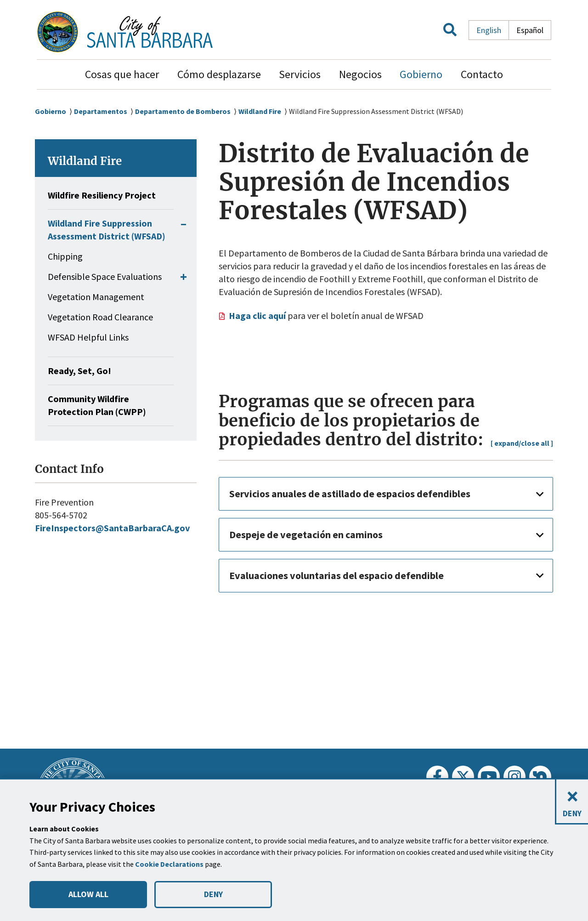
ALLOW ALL (88, 894)
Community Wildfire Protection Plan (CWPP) (100, 418)
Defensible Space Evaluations (105, 289)
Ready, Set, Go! (81, 384)
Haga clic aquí (261, 316)
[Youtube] (489, 777)
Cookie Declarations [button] (170, 864)
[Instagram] (514, 777)
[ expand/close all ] (520, 443)
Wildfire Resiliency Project (105, 195)
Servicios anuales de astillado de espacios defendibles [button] (361, 493)
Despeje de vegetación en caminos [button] (313, 534)
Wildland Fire (266, 111)
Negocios (360, 74)
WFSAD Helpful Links (88, 350)
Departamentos (102, 111)
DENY (213, 894)
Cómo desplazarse (219, 74)
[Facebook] (437, 777)
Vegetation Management (96, 310)
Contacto (482, 74)
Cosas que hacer (122, 74)
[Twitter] (463, 777)
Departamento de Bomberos (186, 111)
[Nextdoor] (540, 777)
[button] (450, 32)
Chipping (65, 269)
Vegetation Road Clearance (100, 330)
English (489, 30)
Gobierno (421, 74)
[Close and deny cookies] (571, 802)
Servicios (300, 74)
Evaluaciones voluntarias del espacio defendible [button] (345, 575)
